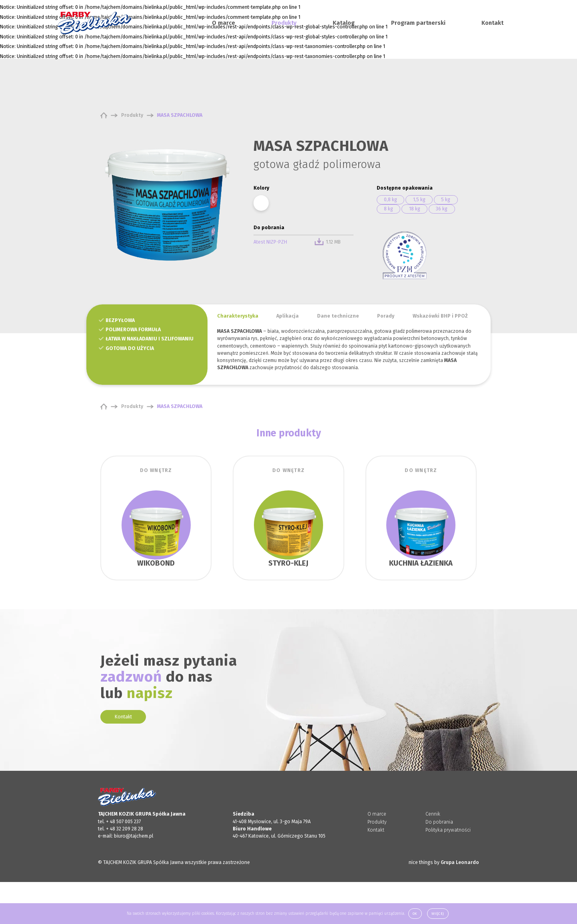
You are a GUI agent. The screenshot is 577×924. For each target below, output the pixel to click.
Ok (415, 913)
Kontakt (492, 23)
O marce (224, 23)
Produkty (284, 23)
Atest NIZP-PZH (270, 242)
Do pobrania (439, 822)
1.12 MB (327, 242)
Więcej (438, 913)
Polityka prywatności (448, 830)
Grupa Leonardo (460, 862)
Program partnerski (418, 23)
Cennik (433, 814)
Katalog (344, 23)
